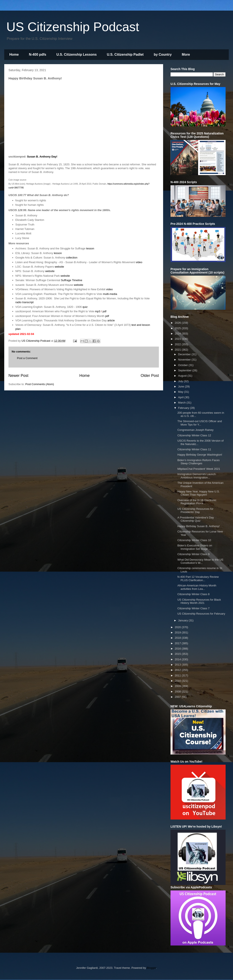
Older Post (150, 376)
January (183, 620)
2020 (178, 627)
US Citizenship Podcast (73, 27)
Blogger (151, 968)
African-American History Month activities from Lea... (197, 587)
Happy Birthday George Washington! (200, 455)
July (181, 381)
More (186, 55)
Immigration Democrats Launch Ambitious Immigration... (196, 476)
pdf (104, 311)
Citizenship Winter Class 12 (194, 435)
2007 (178, 697)
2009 (178, 686)
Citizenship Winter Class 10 (194, 540)
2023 (178, 339)
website (59, 267)
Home (14, 55)
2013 (178, 665)
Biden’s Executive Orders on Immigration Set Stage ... (195, 547)
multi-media (110, 294)
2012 (178, 670)
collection (72, 258)
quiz (85, 307)
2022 (178, 344)
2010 (178, 681)
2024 (178, 334)
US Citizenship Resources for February (201, 614)
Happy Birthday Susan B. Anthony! (198, 526)
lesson (90, 248)
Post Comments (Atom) (40, 384)
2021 (178, 350)
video (139, 262)
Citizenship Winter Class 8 (193, 594)
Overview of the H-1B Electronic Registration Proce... (197, 502)
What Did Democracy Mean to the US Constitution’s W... (200, 561)
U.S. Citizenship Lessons (76, 55)
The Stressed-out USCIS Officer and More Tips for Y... (200, 423)
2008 (178, 692)
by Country (163, 55)
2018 (178, 638)
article (111, 320)
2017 (178, 643)
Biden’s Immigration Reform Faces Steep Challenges (198, 462)
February (184, 408)
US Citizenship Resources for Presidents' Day (195, 511)
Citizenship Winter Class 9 (193, 554)
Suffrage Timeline (71, 280)
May (181, 392)
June (182, 386)
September (185, 370)
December (185, 354)
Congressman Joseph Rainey (195, 430)
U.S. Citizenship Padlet (125, 55)
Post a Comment (27, 358)
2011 (178, 675)
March (182, 403)
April (181, 397)
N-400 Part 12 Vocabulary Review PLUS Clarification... (198, 578)
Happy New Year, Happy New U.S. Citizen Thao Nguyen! (198, 493)
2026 (178, 323)
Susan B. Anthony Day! (42, 157)
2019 (178, 632)
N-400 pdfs (37, 55)
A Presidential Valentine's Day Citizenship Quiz (196, 519)
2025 (178, 328)
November (185, 360)
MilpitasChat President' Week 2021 (199, 469)
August (183, 376)
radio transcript (25, 302)
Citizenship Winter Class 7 (193, 608)
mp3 (98, 311)
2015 (178, 654)
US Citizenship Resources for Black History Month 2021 (199, 601)
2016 (178, 649)
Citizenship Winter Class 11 (194, 449)
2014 (178, 659)
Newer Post (18, 376)
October (183, 365)
